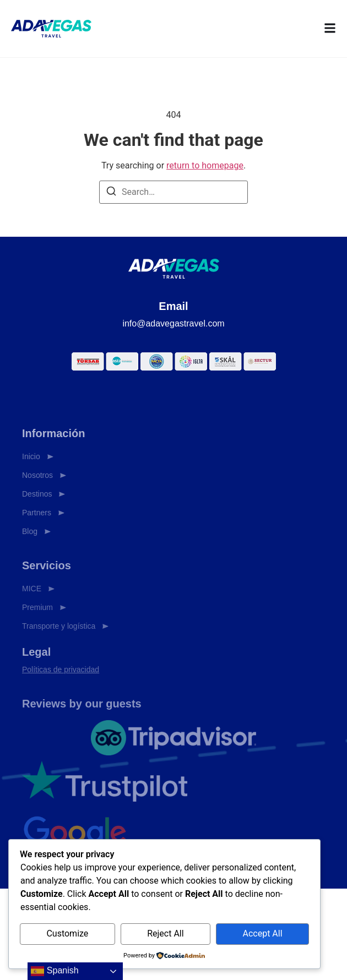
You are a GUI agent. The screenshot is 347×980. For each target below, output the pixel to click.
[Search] (111, 193)
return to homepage (205, 165)
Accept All (262, 933)
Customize (67, 933)
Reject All (165, 933)
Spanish (55, 971)
